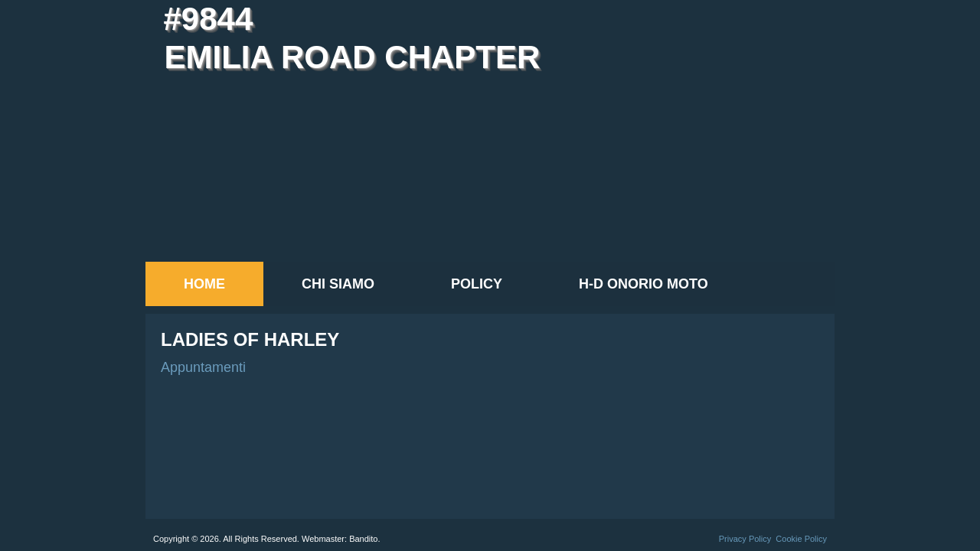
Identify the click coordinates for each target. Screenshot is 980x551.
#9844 (208, 19)
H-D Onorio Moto (644, 284)
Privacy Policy (745, 539)
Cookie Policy (801, 539)
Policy (477, 284)
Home (204, 284)
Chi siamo (338, 284)
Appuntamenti (203, 367)
